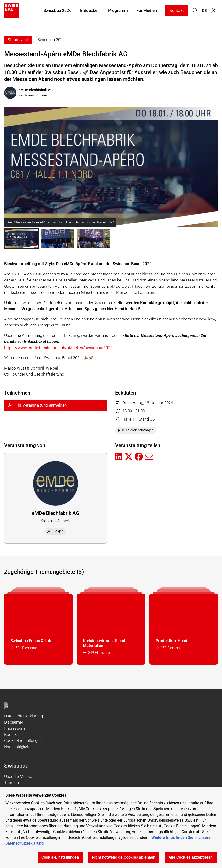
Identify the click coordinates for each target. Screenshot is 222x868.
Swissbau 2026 (57, 12)
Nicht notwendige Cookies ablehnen (124, 857)
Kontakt (177, 12)
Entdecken (90, 12)
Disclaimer (14, 722)
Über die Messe (18, 776)
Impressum (14, 728)
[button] (22, 238)
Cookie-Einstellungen (23, 740)
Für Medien (147, 12)
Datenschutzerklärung (23, 716)
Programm (118, 12)
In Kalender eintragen (136, 430)
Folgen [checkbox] (56, 531)
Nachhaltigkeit (17, 747)
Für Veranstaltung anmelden (38, 405)
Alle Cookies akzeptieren (191, 857)
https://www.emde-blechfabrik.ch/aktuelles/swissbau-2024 (59, 348)
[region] (111, 828)
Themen (11, 782)
